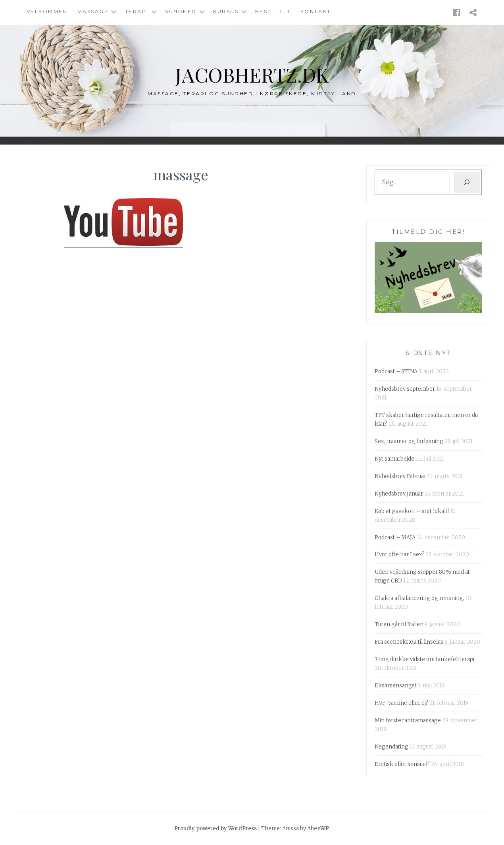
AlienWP (318, 829)
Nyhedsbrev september (405, 389)
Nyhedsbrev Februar (400, 476)
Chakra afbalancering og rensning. (419, 598)
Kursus (226, 11)
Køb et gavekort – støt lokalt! (412, 511)
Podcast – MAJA (395, 537)
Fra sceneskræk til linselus (409, 642)
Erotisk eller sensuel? (402, 764)
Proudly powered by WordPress (215, 829)
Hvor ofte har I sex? (400, 555)
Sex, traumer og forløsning (409, 441)
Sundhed (181, 11)
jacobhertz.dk (252, 74)
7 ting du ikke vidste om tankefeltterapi (424, 659)
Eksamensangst (396, 686)
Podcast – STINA (396, 371)
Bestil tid (273, 11)
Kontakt (316, 11)
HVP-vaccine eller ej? (401, 703)
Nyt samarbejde (394, 459)
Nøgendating (391, 747)
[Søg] (467, 182)
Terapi (137, 11)
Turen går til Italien (399, 624)
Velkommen (47, 11)
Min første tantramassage (408, 721)
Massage (93, 11)
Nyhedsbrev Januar (399, 494)
